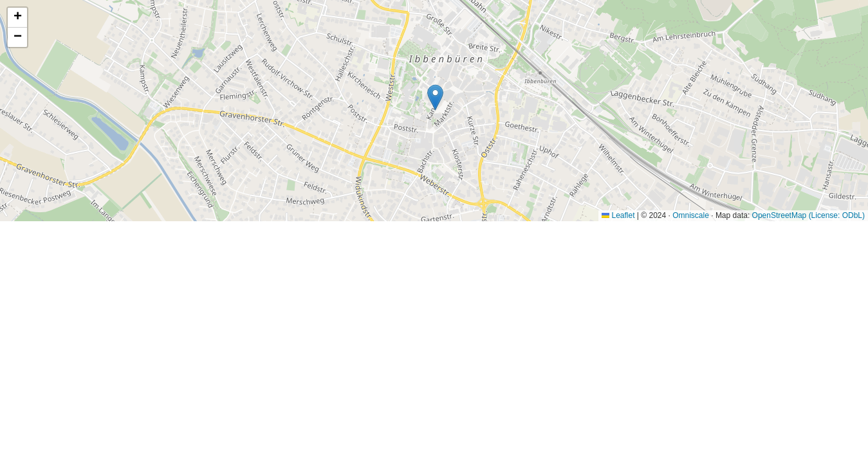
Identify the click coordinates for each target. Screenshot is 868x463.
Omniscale (691, 215)
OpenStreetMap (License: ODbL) (808, 215)
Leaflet (618, 215)
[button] (435, 97)
